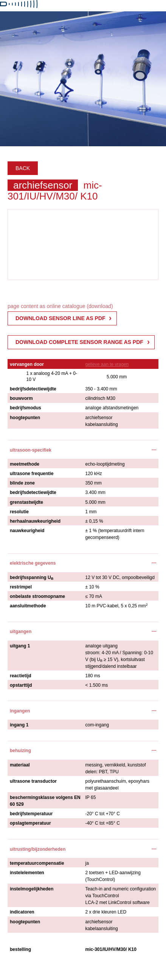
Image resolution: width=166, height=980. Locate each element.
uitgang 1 (20, 646)
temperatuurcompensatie (37, 863)
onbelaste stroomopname (37, 596)
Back (23, 168)
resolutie (19, 512)
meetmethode (25, 464)
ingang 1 (19, 725)
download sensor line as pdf (61, 318)
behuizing (20, 751)
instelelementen (27, 873)
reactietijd (21, 676)
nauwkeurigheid (27, 531)
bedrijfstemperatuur (31, 814)
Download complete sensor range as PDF (79, 342)
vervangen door (27, 364)
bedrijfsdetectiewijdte (33, 389)
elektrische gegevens (33, 563)
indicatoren (22, 912)
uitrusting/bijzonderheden (38, 849)
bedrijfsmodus (26, 408)
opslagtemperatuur (30, 823)
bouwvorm (21, 398)
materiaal (20, 765)
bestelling (20, 949)
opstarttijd (21, 685)
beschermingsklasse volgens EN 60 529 (45, 801)
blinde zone (22, 483)
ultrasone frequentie (32, 474)
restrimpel (21, 587)
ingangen (20, 711)
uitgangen (21, 632)
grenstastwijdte (26, 502)
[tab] (83, 449)
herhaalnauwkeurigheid (35, 521)
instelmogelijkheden (32, 889)
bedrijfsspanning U (32, 578)
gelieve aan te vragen (107, 364)
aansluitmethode (28, 606)
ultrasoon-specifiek (31, 450)
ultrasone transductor (33, 781)
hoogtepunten (25, 418)
